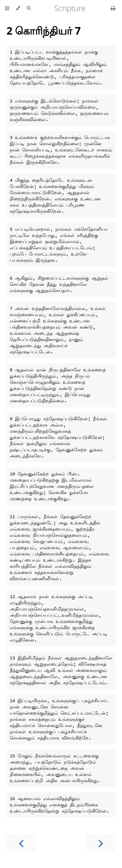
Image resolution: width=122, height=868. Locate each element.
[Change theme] (18, 8)
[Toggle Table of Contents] (7, 8)
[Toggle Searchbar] (29, 8)
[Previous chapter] (21, 843)
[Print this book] (113, 8)
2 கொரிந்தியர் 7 (44, 31)
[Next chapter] (101, 843)
